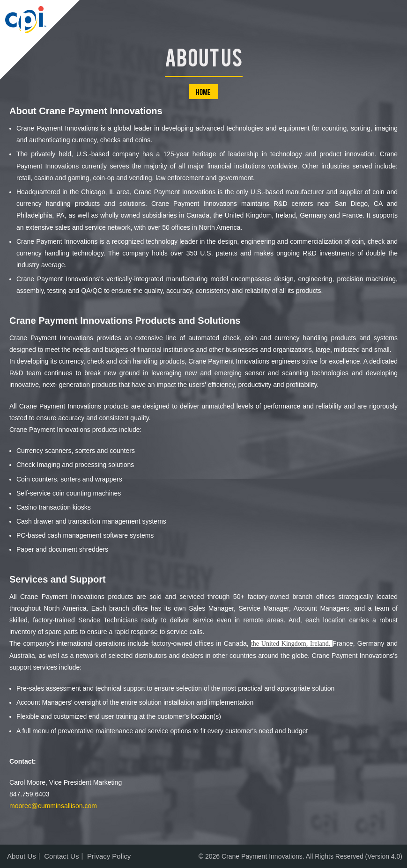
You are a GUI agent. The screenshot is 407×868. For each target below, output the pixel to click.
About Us (22, 856)
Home (203, 92)
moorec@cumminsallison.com (53, 806)
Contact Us (61, 856)
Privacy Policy (109, 856)
